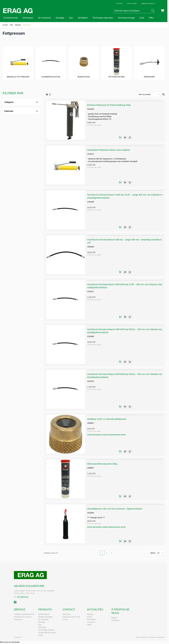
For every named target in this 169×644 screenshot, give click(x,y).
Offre (151, 18)
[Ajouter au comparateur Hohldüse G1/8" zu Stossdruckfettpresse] (130, 452)
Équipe (114, 618)
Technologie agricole (46, 630)
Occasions (91, 622)
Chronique (115, 620)
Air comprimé (44, 18)
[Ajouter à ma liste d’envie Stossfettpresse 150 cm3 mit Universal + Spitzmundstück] (125, 541)
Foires (89, 617)
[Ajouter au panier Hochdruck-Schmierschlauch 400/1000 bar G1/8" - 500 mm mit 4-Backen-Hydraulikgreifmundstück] (120, 317)
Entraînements (11, 18)
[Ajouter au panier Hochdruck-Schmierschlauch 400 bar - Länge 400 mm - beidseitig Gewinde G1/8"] (120, 272)
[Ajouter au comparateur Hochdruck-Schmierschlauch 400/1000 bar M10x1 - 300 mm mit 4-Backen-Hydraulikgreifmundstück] (130, 362)
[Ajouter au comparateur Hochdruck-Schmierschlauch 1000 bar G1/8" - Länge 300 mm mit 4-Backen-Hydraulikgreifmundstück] (130, 227)
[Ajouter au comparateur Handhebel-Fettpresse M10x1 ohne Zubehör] (130, 182)
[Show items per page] (160, 553)
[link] (98, 553)
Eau (71, 18)
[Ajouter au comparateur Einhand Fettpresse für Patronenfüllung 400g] (130, 138)
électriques (28, 18)
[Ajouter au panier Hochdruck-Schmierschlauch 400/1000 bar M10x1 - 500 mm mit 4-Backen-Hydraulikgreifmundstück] (120, 407)
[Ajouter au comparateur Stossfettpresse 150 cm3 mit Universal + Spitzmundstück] (130, 541)
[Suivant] (111, 553)
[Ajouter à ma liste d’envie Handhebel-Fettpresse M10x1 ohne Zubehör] (125, 182)
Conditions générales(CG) (24, 614)
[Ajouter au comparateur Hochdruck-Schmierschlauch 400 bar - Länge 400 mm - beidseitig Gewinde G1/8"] (130, 272)
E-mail (65, 619)
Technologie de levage (47, 633)
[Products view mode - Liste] (47, 94)
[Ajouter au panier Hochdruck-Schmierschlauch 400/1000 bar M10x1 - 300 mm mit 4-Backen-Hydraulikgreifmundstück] (120, 362)
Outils (41, 635)
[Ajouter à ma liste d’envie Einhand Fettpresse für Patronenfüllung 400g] (125, 138)
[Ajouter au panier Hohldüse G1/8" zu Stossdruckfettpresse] (120, 451)
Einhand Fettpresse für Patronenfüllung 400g (109, 105)
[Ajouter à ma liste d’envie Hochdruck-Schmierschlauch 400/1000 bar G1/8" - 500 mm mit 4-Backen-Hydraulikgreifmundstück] (125, 317)
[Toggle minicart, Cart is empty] (163, 11)
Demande (66, 614)
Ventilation (83, 18)
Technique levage (126, 18)
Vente (89, 625)
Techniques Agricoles (103, 18)
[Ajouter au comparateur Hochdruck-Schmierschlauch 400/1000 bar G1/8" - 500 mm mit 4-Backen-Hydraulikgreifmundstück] (130, 317)
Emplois (90, 614)
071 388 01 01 (23, 597)
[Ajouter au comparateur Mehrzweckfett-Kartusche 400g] (130, 496)
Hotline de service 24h (71, 617)
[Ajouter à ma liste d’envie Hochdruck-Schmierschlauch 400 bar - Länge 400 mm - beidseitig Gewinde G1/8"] (125, 272)
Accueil (5, 25)
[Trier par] (149, 94)
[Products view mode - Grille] (50, 94)
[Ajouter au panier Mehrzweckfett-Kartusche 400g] (120, 496)
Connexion (119, 3)
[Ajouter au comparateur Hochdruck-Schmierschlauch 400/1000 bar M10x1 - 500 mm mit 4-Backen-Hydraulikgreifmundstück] (130, 407)
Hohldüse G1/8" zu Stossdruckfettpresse (107, 419)
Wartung (18, 25)
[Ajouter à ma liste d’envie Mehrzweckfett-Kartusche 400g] (125, 496)
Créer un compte (132, 3)
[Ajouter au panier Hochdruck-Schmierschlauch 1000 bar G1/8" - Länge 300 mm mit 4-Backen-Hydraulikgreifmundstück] (120, 227)
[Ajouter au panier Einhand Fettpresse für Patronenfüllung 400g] (120, 138)
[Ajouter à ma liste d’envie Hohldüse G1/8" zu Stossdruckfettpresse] (125, 452)
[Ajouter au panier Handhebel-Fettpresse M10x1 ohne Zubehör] (120, 182)
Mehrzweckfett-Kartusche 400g (102, 464)
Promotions (91, 619)
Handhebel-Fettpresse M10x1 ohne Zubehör (109, 150)
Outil (142, 18)
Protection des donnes (23, 617)
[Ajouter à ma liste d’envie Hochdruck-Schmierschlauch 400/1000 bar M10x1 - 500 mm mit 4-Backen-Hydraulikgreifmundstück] (125, 407)
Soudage (60, 18)
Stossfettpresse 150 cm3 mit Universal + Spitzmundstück (115, 509)
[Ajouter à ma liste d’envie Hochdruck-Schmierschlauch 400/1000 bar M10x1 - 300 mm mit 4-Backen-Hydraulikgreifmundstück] (125, 362)
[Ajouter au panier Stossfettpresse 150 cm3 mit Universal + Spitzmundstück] (120, 541)
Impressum (18, 619)
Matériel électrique (45, 617)
